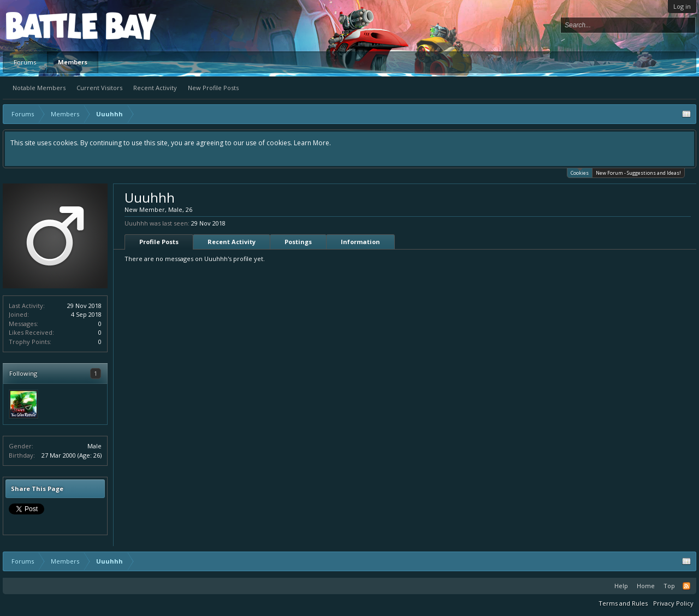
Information (360, 242)
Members (73, 62)
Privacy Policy (673, 603)
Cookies (580, 172)
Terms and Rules (623, 603)
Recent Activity (155, 88)
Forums (25, 62)
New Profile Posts (213, 88)
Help (621, 586)
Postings (298, 242)
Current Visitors (99, 88)
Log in (682, 6)
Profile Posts (159, 242)
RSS (686, 586)
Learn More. (312, 143)
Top (669, 586)
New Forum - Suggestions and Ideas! (638, 173)
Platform (46, 25)
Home (646, 586)
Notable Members (39, 88)
